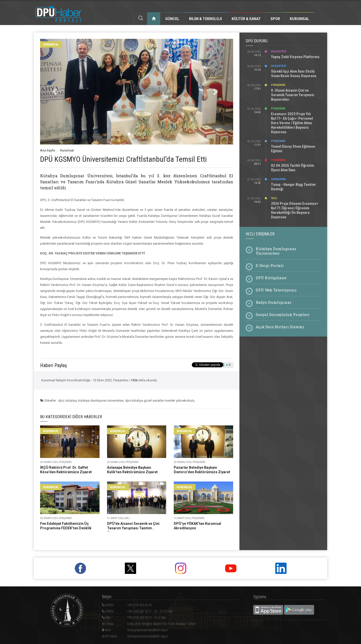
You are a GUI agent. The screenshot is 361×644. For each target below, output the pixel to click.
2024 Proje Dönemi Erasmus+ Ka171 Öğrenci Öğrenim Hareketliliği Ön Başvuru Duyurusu (295, 210)
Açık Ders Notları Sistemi (280, 327)
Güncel (172, 19)
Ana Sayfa (48, 150)
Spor (275, 19)
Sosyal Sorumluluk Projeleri (283, 314)
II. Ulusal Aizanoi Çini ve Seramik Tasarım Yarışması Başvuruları (293, 95)
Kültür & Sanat (246, 19)
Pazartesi (279, 51)
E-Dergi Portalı (270, 265)
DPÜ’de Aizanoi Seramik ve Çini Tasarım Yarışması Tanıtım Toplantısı (133, 528)
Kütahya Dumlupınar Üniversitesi (276, 251)
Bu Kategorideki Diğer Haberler (71, 417)
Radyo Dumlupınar (274, 302)
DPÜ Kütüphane (271, 278)
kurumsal (51, 44)
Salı (274, 198)
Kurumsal (299, 19)
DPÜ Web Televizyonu (276, 290)
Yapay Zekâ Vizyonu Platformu (295, 57)
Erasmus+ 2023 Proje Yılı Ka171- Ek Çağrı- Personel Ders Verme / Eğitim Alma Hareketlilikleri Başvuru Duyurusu (292, 123)
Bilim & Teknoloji (205, 19)
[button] (55, 92)
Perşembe (278, 85)
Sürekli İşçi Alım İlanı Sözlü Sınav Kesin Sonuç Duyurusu (294, 74)
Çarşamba (279, 179)
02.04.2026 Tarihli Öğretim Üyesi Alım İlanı (293, 168)
